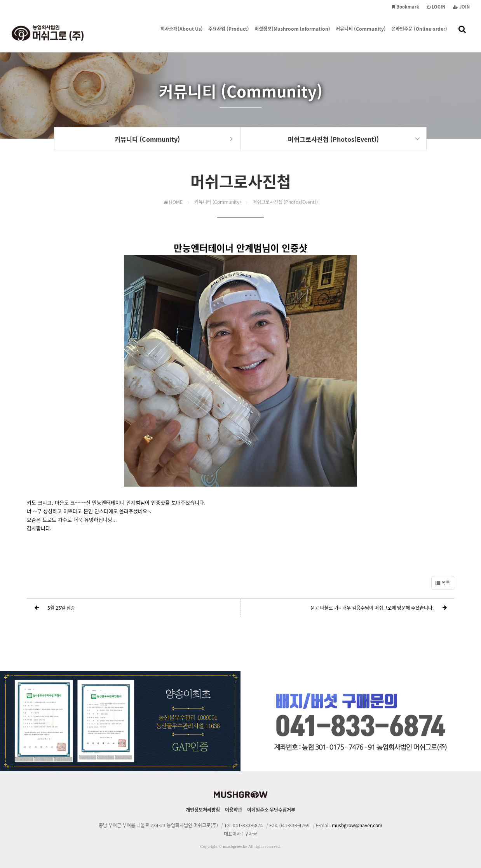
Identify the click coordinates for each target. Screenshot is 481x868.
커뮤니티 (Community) (361, 20)
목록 (443, 583)
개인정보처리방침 (203, 810)
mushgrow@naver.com (357, 825)
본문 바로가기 (0, 0)
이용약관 (234, 810)
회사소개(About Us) (182, 20)
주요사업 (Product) (229, 20)
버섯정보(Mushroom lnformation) (292, 20)
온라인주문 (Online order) (419, 20)
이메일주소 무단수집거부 (271, 810)
